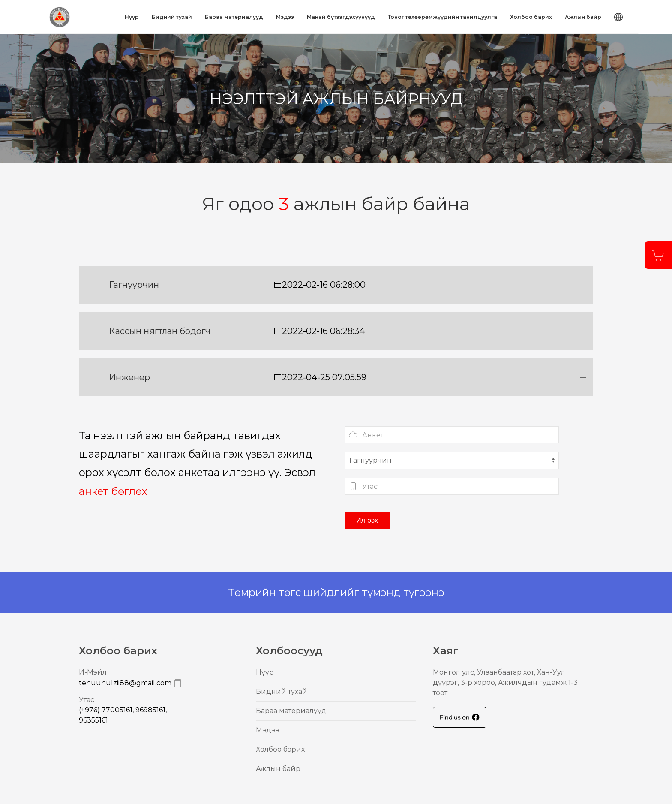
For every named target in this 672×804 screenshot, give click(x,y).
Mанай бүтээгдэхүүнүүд (341, 17)
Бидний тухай (172, 17)
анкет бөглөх (113, 491)
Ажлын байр (583, 17)
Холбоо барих (531, 17)
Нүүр (132, 17)
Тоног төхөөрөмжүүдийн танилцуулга (442, 17)
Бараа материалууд (234, 17)
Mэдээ (285, 17)
